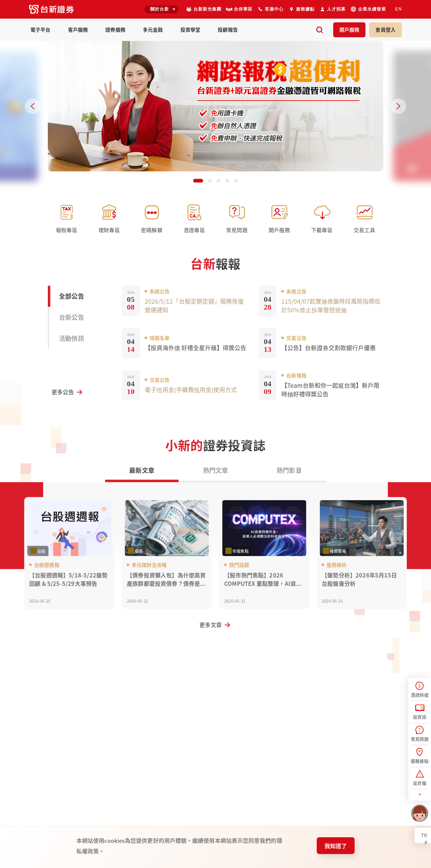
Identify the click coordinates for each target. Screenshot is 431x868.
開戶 (349, 29)
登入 (386, 29)
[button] (198, 181)
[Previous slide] (33, 106)
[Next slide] (398, 106)
